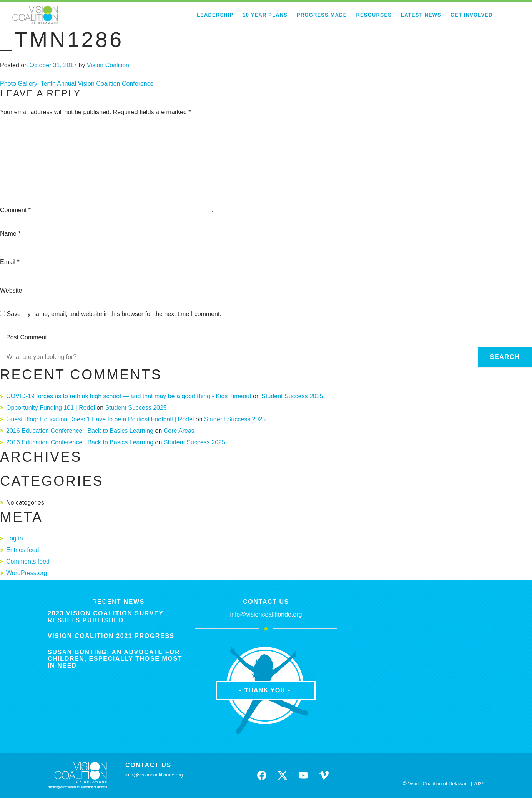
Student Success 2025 (292, 396)
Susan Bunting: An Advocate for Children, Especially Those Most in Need (115, 659)
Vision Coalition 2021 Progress (111, 636)
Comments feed (28, 561)
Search (505, 357)
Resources (374, 15)
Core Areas (179, 431)
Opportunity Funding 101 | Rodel (51, 408)
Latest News (421, 15)
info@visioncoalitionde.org (266, 614)
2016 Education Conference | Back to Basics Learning (80, 431)
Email (10, 262)
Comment (15, 210)
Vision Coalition (108, 65)
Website (11, 290)
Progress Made (322, 15)
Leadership (215, 15)
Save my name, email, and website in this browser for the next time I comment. (114, 314)
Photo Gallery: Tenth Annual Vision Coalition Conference (77, 84)
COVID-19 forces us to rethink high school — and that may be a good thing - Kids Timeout (129, 396)
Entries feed (22, 550)
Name (10, 234)
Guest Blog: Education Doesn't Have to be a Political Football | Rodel (100, 419)
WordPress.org (27, 573)
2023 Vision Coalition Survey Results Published (106, 617)
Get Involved (472, 15)
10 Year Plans (265, 15)
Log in (15, 538)
